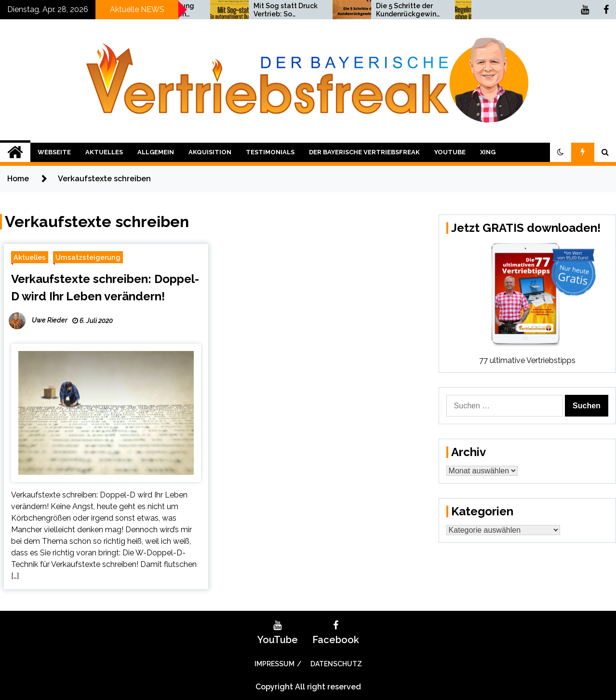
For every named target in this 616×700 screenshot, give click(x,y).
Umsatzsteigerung (88, 257)
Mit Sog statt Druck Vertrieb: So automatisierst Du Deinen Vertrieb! (383, 10)
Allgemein (156, 152)
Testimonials (270, 152)
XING (488, 152)
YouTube (450, 152)
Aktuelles (104, 152)
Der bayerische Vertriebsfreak (364, 152)
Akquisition (210, 152)
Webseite (54, 152)
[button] (561, 152)
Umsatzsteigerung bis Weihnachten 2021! (260, 10)
